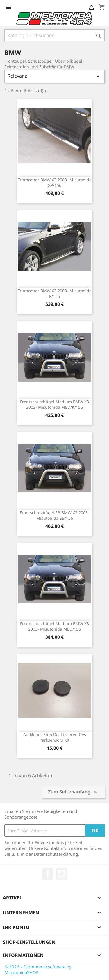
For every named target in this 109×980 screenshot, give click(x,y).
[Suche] (54, 35)
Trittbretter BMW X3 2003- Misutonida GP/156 (55, 183)
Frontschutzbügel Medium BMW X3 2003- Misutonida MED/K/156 (54, 405)
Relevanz (54, 76)
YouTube (62, 874)
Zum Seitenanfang (73, 792)
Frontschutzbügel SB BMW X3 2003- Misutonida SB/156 (54, 515)
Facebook (48, 874)
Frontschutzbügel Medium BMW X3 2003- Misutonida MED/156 (54, 626)
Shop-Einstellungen (29, 942)
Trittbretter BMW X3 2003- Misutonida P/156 (55, 294)
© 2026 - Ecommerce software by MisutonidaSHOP (38, 970)
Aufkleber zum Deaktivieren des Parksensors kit (55, 737)
